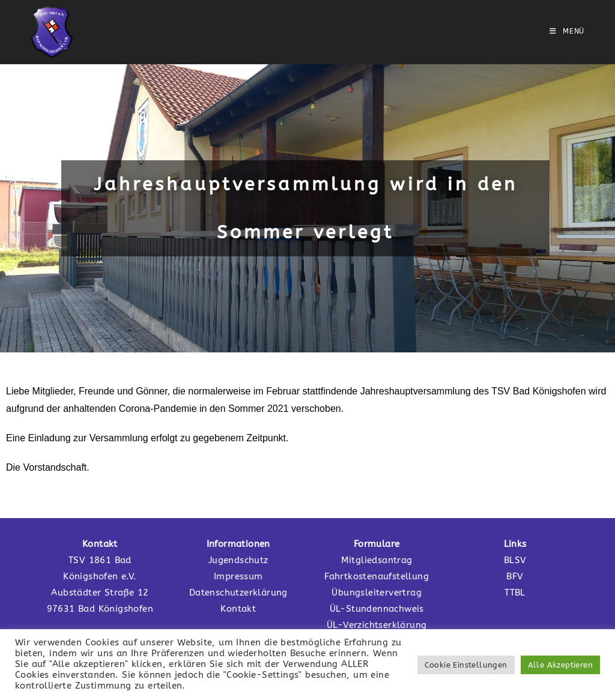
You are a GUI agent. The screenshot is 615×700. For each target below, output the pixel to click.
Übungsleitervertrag (377, 593)
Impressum (238, 576)
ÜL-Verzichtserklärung (377, 625)
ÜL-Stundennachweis (377, 609)
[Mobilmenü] (567, 31)
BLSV (515, 560)
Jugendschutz (238, 560)
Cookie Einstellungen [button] (466, 665)
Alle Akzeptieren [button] (560, 665)
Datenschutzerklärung (238, 593)
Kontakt (238, 609)
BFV (515, 576)
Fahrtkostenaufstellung (377, 576)
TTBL (515, 593)
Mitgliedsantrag (377, 560)
